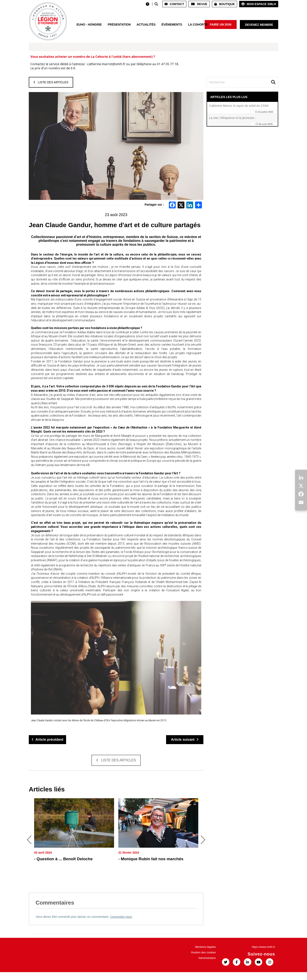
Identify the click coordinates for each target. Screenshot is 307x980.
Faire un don (221, 25)
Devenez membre (259, 25)
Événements (172, 25)
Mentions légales (206, 955)
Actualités (146, 25)
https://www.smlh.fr (263, 955)
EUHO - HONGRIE (89, 25)
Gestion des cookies (203, 960)
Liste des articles (51, 82)
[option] (74, 844)
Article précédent (47, 740)
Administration (207, 966)
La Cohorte (198, 25)
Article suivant (185, 740)
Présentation (119, 25)
